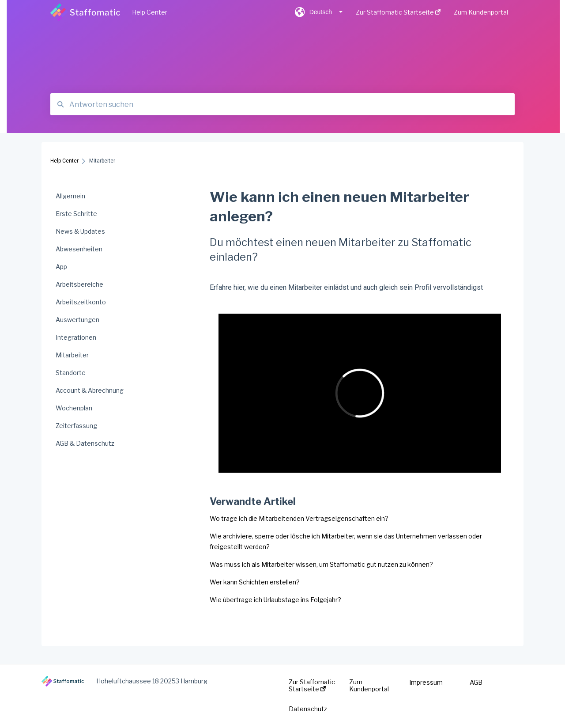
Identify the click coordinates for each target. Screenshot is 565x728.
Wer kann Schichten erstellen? (255, 582)
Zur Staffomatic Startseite (312, 686)
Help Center (150, 12)
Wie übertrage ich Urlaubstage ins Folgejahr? (275, 600)
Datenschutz (308, 709)
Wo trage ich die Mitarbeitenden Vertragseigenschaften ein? (299, 518)
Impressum (426, 682)
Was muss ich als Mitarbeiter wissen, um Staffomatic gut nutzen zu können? (321, 564)
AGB (476, 682)
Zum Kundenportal (369, 686)
